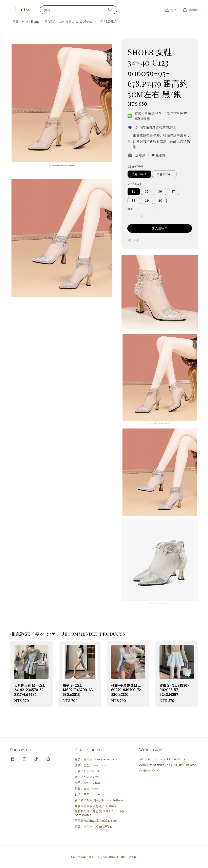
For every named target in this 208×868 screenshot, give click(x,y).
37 (173, 191)
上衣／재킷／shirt (87, 771)
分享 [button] (133, 240)
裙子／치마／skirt (87, 777)
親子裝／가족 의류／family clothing (99, 800)
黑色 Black (139, 174)
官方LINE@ (108, 22)
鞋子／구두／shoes (88, 794)
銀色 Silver (164, 174)
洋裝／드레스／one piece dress (96, 759)
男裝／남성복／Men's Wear (93, 826)
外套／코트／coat (87, 788)
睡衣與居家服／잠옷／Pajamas (95, 806)
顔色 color (136, 166)
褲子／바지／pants (88, 783)
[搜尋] (110, 10)
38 (134, 201)
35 (147, 191)
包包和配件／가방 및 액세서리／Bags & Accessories (101, 813)
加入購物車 (160, 228)
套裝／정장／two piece (90, 765)
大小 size (134, 183)
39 (147, 201)
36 (160, 191)
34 (134, 191)
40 (160, 201)
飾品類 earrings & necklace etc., (97, 821)
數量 (130, 209)
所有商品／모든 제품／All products (68, 22)
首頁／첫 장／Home (26, 22)
